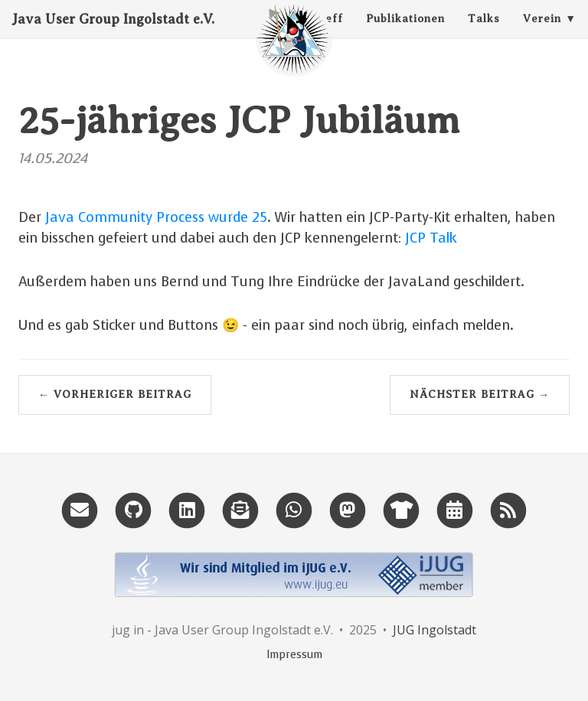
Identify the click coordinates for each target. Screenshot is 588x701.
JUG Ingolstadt (434, 630)
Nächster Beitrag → (480, 395)
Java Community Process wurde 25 (156, 217)
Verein (542, 34)
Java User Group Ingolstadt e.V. (113, 34)
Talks (484, 34)
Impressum (294, 655)
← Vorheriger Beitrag (115, 395)
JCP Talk (431, 238)
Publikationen (405, 34)
